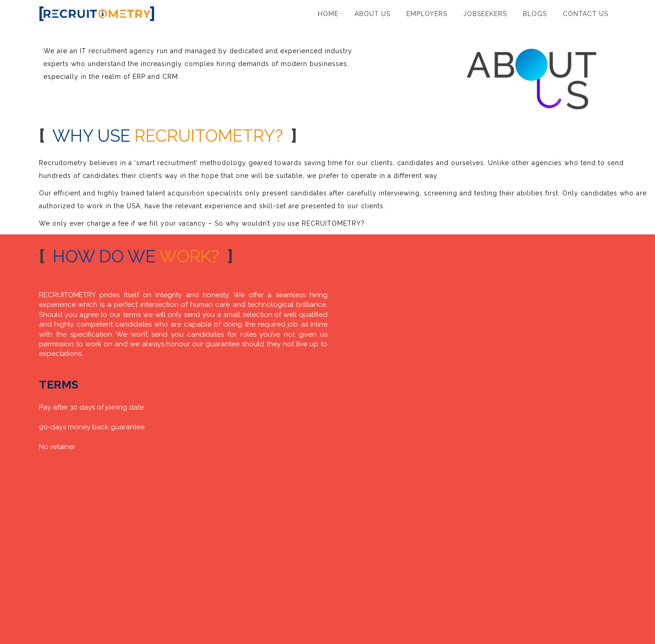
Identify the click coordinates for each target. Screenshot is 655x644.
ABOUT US (372, 14)
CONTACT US (586, 14)
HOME (328, 14)
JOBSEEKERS (485, 14)
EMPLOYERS (427, 14)
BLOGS (535, 14)
